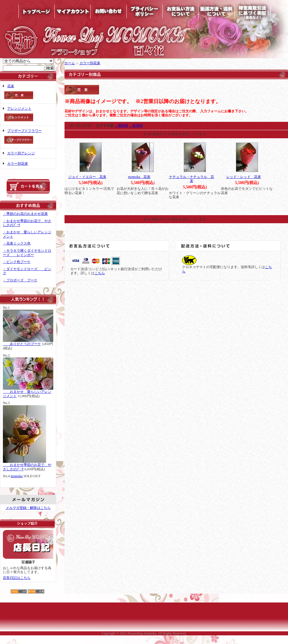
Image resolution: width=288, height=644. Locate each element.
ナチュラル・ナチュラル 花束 (192, 179)
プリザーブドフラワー (28, 137)
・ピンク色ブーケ (17, 262)
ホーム (70, 63)
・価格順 (121, 126)
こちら (100, 273)
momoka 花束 (139, 177)
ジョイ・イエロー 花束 (87, 177)
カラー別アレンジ (21, 153)
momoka (17, 476)
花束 (28, 92)
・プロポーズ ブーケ (20, 280)
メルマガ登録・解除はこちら (28, 508)
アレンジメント (28, 115)
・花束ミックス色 (17, 243)
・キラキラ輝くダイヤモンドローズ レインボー (27, 253)
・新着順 (136, 126)
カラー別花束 (18, 164)
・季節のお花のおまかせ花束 (25, 214)
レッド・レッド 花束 (244, 177)
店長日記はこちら (17, 578)
